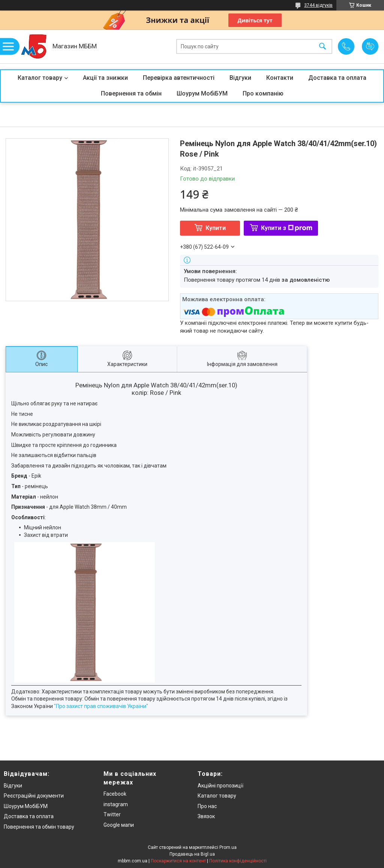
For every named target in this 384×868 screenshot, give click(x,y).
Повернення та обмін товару (39, 827)
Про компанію (263, 93)
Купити (216, 228)
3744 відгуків (318, 5)
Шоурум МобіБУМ (202, 93)
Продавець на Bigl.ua (192, 854)
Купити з (287, 228)
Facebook (115, 794)
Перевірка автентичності (179, 78)
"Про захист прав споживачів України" (101, 706)
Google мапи (119, 825)
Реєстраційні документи (34, 796)
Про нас (207, 806)
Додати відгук (370, 46)
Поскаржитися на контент (178, 861)
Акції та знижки (105, 78)
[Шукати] (322, 47)
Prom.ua (228, 847)
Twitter (112, 814)
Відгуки (240, 78)
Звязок (206, 816)
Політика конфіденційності (238, 861)
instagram (116, 804)
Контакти (280, 78)
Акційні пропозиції (220, 786)
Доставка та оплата (337, 78)
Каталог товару (40, 78)
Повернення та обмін (131, 93)
